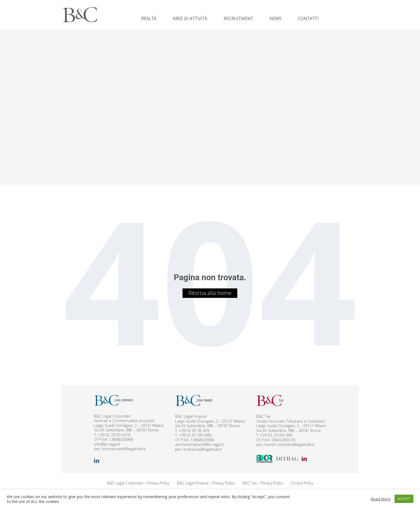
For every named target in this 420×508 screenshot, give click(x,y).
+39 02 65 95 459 (194, 431)
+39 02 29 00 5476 (114, 435)
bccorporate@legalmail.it (124, 449)
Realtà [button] (149, 18)
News (275, 18)
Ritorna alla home (210, 293)
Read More (381, 499)
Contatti (308, 18)
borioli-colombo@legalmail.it (289, 444)
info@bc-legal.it (107, 444)
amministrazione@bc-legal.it (200, 444)
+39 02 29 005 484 (276, 435)
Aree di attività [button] (190, 18)
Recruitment (238, 18)
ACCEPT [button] (404, 499)
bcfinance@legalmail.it (202, 449)
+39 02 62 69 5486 (195, 435)
